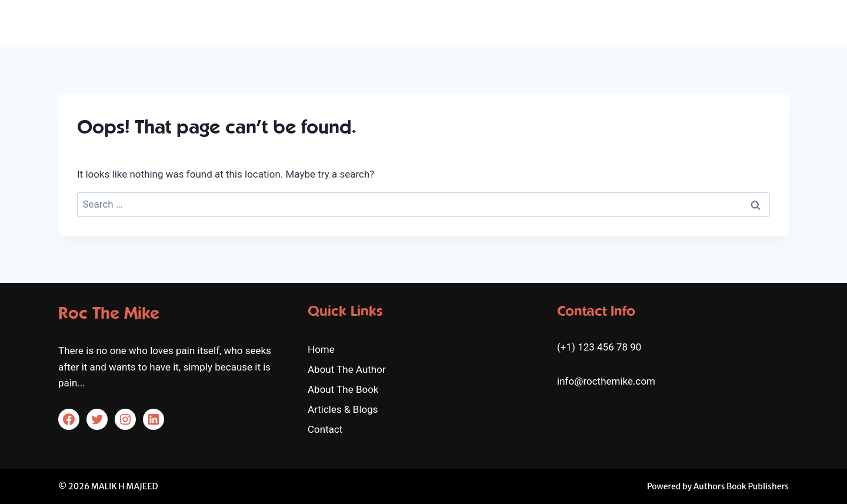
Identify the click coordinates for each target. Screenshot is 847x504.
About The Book (616, 23)
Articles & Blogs (700, 23)
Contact (765, 23)
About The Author (524, 23)
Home (456, 23)
